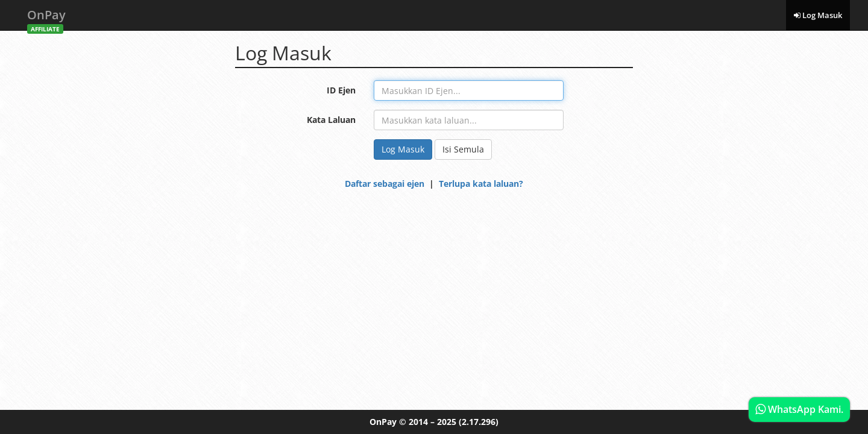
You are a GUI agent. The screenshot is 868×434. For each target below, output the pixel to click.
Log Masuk (818, 15)
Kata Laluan (331, 120)
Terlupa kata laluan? (481, 184)
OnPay (46, 18)
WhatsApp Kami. (799, 409)
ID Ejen (341, 90)
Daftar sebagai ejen (385, 184)
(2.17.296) (479, 422)
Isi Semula (463, 149)
